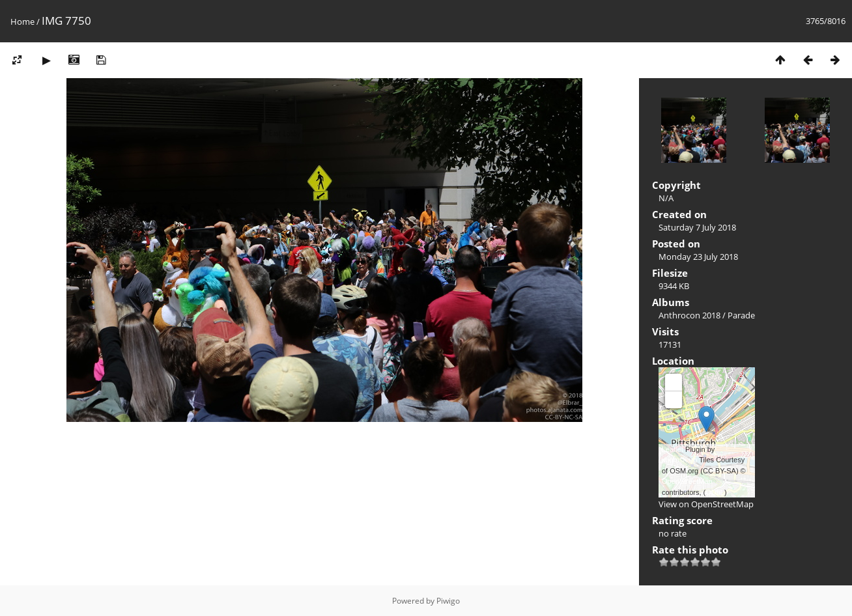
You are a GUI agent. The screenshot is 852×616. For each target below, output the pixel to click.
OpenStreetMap (687, 481)
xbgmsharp (679, 460)
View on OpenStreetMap (706, 504)
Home (22, 21)
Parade (741, 315)
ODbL (715, 492)
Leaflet (673, 449)
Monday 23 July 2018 (698, 257)
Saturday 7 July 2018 (697, 227)
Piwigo (448, 601)
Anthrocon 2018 (689, 315)
